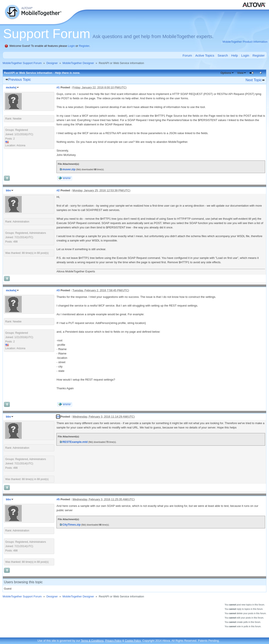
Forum (187, 55)
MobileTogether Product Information (245, 42)
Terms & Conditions (92, 641)
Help (235, 55)
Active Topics (205, 55)
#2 (58, 190)
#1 (58, 87)
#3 (58, 290)
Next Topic (254, 80)
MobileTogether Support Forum (22, 63)
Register (84, 46)
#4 (58, 417)
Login (71, 46)
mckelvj (11, 87)
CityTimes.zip (72, 525)
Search (223, 55)
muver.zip (69, 169)
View (240, 73)
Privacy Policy (113, 641)
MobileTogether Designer (78, 63)
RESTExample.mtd (75, 442)
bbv (8, 190)
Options (226, 73)
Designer (52, 63)
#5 (58, 499)
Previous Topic (20, 80)
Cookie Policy (133, 641)
